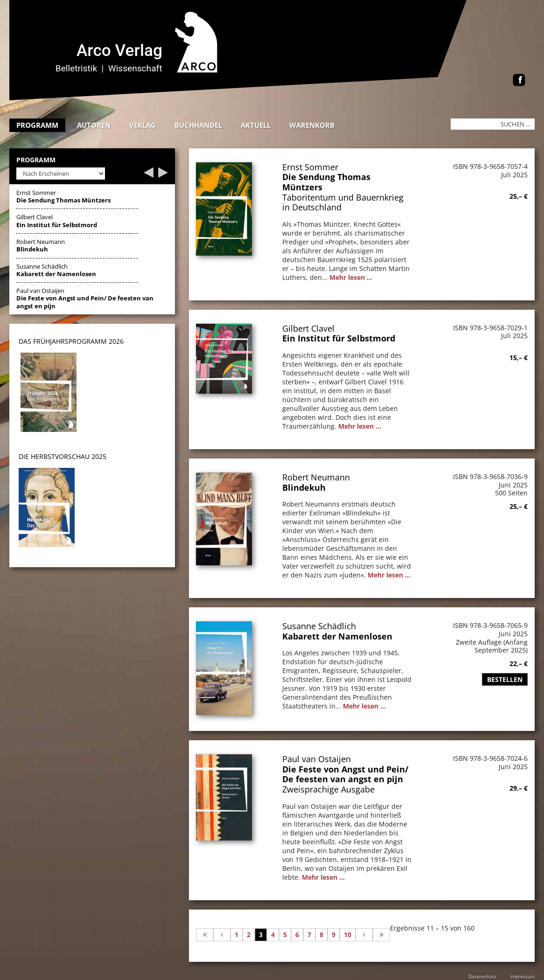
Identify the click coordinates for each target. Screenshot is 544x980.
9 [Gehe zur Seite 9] (334, 935)
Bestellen (505, 679)
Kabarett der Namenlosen (337, 636)
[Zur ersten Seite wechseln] (205, 935)
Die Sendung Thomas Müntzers (326, 182)
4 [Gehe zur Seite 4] (273, 935)
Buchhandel (198, 125)
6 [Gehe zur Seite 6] (297, 935)
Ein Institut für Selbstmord (339, 338)
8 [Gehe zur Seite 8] (321, 935)
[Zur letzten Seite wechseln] (381, 935)
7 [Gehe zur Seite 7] (309, 935)
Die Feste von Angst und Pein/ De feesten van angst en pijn (345, 774)
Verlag (143, 125)
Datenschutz (482, 976)
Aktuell (256, 125)
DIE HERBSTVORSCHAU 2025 (63, 456)
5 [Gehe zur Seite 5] (285, 935)
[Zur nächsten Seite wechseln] (364, 935)
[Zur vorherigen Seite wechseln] (222, 935)
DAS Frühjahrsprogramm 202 (69, 341)
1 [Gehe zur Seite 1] (237, 935)
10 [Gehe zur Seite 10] (348, 935)
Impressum (522, 976)
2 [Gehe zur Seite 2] (249, 935)
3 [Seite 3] (261, 935)
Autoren (94, 125)
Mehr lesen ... (351, 277)
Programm (37, 125)
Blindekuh (304, 487)
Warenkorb (312, 125)
